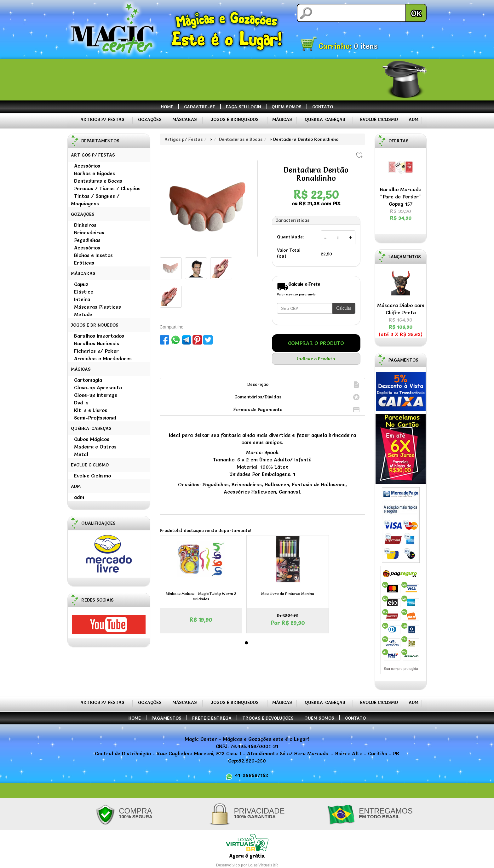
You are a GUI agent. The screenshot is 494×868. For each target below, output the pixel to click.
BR (275, 865)
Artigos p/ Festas (102, 119)
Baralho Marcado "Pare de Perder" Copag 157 (401, 204)
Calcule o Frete (304, 284)
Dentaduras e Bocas (241, 139)
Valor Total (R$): (289, 253)
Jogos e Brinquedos (235, 119)
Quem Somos (287, 107)
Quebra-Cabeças (325, 119)
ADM (414, 119)
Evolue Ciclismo (379, 119)
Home (167, 107)
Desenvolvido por (232, 865)
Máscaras (185, 119)
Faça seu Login (243, 107)
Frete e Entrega (212, 718)
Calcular (344, 308)
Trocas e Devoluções (268, 718)
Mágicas (282, 119)
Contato (323, 107)
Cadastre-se (200, 107)
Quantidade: (290, 237)
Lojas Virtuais (261, 865)
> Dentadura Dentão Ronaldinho (304, 139)
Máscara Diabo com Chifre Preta (401, 316)
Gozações (150, 119)
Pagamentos (167, 718)
